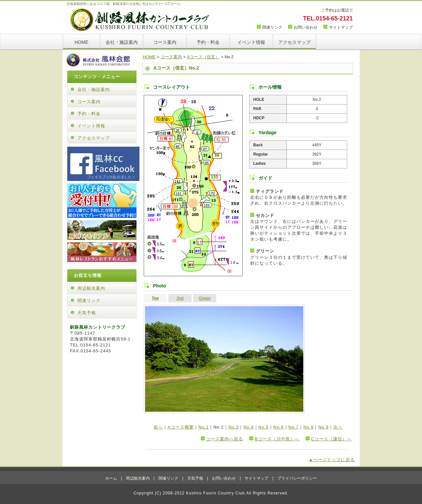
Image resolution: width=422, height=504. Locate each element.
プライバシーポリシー (297, 478)
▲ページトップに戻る (332, 460)
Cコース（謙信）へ (331, 439)
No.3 (234, 427)
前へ (158, 427)
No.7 (294, 427)
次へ (338, 427)
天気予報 (87, 313)
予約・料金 (208, 42)
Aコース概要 (181, 427)
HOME (81, 42)
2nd (180, 298)
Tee (155, 298)
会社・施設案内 (122, 42)
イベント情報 (251, 42)
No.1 (204, 427)
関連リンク (272, 27)
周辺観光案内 (91, 288)
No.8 (308, 427)
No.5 (264, 427)
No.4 (248, 427)
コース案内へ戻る (225, 439)
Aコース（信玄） (203, 57)
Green (205, 298)
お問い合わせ (306, 27)
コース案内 (165, 42)
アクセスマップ (294, 42)
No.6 (278, 427)
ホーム (111, 478)
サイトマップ (341, 27)
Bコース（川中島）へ (277, 439)
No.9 (323, 427)
